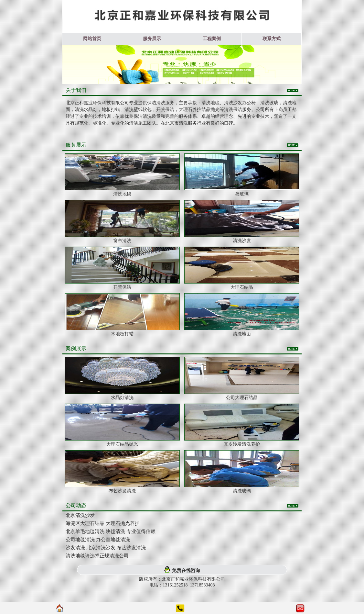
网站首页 (92, 39)
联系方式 (272, 39)
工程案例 (212, 39)
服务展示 (152, 39)
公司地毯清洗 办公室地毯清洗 (98, 540)
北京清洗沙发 (80, 515)
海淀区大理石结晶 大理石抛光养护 (103, 523)
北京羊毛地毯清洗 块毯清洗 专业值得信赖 (111, 531)
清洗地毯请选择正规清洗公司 (97, 556)
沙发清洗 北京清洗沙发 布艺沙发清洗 (106, 548)
